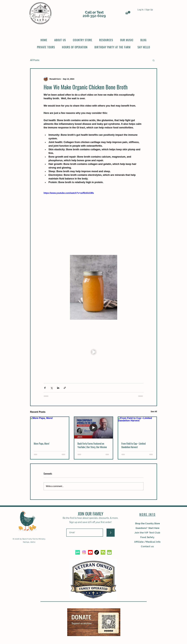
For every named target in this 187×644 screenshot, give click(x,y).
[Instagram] (84, 552)
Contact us (147, 546)
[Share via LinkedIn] (58, 388)
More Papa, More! (42, 444)
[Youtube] (90, 552)
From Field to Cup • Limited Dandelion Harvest (133, 445)
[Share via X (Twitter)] (52, 388)
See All (154, 412)
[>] (111, 533)
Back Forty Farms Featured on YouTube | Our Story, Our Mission (92, 445)
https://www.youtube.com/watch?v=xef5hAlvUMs (69, 193)
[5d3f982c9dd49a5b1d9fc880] (78, 552)
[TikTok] (97, 552)
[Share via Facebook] (45, 388)
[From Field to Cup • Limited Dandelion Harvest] (137, 428)
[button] (128, 13)
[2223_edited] (109, 552)
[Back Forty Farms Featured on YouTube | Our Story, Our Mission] (93, 428)
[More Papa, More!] (50, 428)
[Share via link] (65, 388)
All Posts (35, 60)
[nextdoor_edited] (103, 552)
